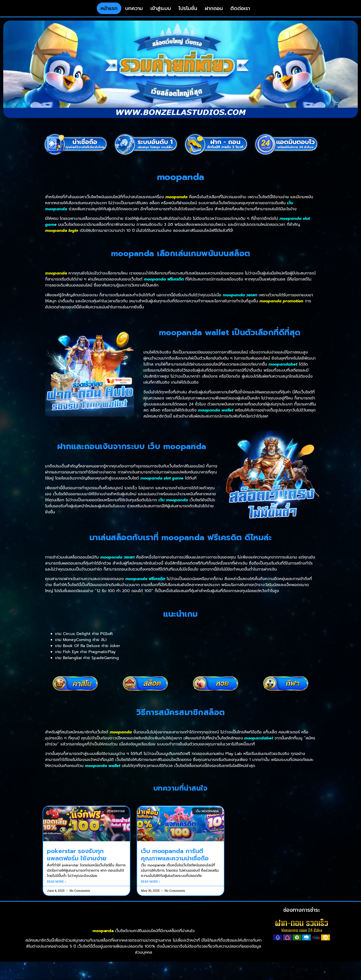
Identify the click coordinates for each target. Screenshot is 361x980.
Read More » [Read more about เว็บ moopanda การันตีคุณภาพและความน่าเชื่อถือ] (151, 890)
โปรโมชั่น (188, 13)
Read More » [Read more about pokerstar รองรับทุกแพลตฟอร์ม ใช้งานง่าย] (57, 890)
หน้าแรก (109, 13)
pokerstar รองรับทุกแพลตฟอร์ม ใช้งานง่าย (77, 863)
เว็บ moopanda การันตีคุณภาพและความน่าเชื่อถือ (175, 863)
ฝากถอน (214, 13)
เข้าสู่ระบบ (161, 13)
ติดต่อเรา (240, 13)
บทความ (134, 13)
